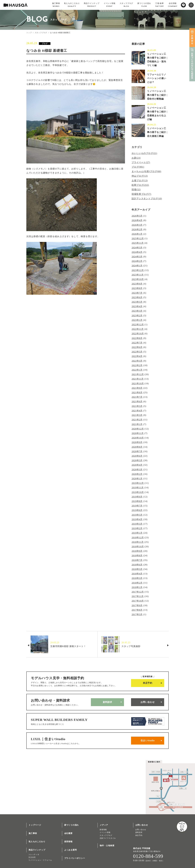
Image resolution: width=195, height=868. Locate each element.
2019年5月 (137, 515)
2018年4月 (137, 574)
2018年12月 (138, 537)
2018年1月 (137, 587)
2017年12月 (138, 592)
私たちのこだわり (37, 841)
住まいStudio (148, 740)
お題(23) (136, 158)
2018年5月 (137, 569)
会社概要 (68, 833)
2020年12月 (138, 429)
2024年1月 (137, 266)
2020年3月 (137, 469)
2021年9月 (137, 388)
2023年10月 (138, 279)
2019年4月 (137, 519)
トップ (29, 33)
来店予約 (148, 683)
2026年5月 (137, 216)
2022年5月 (137, 352)
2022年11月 (138, 329)
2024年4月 (137, 252)
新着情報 (103, 829)
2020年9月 (137, 442)
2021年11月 (138, 379)
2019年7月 (137, 506)
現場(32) (136, 190)
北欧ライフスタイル (108, 838)
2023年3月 (137, 311)
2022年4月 (137, 356)
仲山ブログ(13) (140, 176)
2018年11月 (138, 542)
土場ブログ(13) (140, 180)
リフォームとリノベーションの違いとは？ (157, 78)
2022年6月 (137, 347)
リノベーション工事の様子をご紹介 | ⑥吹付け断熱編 (157, 95)
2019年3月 (137, 524)
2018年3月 (137, 578)
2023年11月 (138, 275)
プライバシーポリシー (75, 858)
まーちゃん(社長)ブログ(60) (146, 171)
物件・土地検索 (107, 845)
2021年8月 (137, 392)
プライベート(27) (141, 162)
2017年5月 (137, 614)
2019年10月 (138, 492)
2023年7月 (137, 293)
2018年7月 (137, 560)
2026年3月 (137, 225)
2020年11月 (138, 433)
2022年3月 (137, 361)
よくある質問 (71, 850)
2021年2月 (137, 420)
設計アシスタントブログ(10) (147, 199)
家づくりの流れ (72, 825)
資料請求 (107, 702)
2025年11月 (138, 243)
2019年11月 (138, 487)
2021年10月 (138, 383)
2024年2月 (137, 261)
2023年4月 (137, 306)
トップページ (35, 825)
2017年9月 (137, 605)
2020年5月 (137, 460)
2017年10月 (138, 601)
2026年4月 (137, 220)
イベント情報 (105, 832)
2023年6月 (137, 297)
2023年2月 (137, 315)
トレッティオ (34, 854)
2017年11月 (138, 596)
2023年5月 (137, 302)
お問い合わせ (148, 702)
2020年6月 (137, 456)
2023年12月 (138, 270)
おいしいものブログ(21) (144, 153)
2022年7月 (137, 343)
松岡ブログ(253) (140, 185)
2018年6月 (137, 564)
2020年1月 (137, 478)
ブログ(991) (138, 167)
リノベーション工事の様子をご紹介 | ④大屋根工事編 (157, 132)
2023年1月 (137, 320)
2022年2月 (137, 365)
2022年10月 (138, 334)
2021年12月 (138, 374)
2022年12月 (138, 324)
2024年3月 (137, 257)
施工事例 (33, 833)
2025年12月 (138, 238)
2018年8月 (137, 555)
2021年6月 (137, 402)
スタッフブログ (41, 33)
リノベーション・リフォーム (40, 860)
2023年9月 (137, 284)
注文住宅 (32, 857)
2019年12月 (138, 483)
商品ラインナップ (37, 850)
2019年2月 (137, 528)
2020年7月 (137, 451)
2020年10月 (138, 438)
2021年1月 (137, 424)
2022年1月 (137, 370)
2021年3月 (137, 415)
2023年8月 (137, 288)
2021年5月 (137, 406)
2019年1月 (137, 533)
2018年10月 (138, 546)
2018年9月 (137, 551)
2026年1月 (137, 234)
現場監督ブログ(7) (141, 194)
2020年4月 (137, 465)
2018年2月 (137, 583)
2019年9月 (137, 497)
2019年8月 (137, 501)
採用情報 (68, 841)
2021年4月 (137, 411)
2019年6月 (137, 510)
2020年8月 (137, 447)
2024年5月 (137, 247)
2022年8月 (137, 338)
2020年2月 (137, 474)
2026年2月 (137, 229)
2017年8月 (137, 610)
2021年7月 (137, 397)
